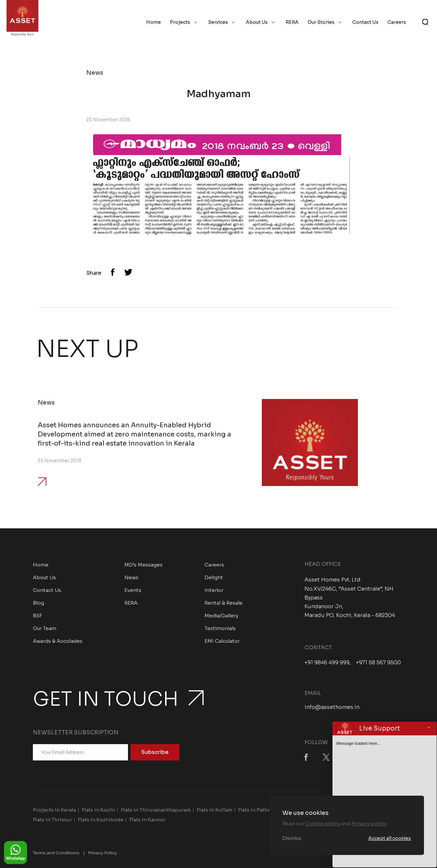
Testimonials (220, 628)
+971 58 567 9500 (378, 663)
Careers (397, 22)
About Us (257, 22)
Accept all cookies (390, 838)
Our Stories (321, 22)
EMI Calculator (222, 641)
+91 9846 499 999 (327, 663)
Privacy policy (369, 824)
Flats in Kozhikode (101, 820)
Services (218, 22)
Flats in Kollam (214, 810)
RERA (292, 22)
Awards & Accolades (58, 641)
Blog (38, 603)
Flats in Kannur (147, 820)
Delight (214, 577)
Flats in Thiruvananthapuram (156, 810)
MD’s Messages (143, 565)
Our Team (45, 628)
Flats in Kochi (98, 810)
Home (154, 22)
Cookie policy (323, 824)
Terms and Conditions (56, 853)
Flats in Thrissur (52, 820)
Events (133, 590)
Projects (180, 22)
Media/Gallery (221, 616)
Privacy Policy (102, 853)
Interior (214, 590)
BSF (38, 616)
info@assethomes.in (332, 707)
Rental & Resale (224, 603)
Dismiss (292, 838)
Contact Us (365, 22)
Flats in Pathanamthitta (266, 810)
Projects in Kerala (54, 810)
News (131, 577)
